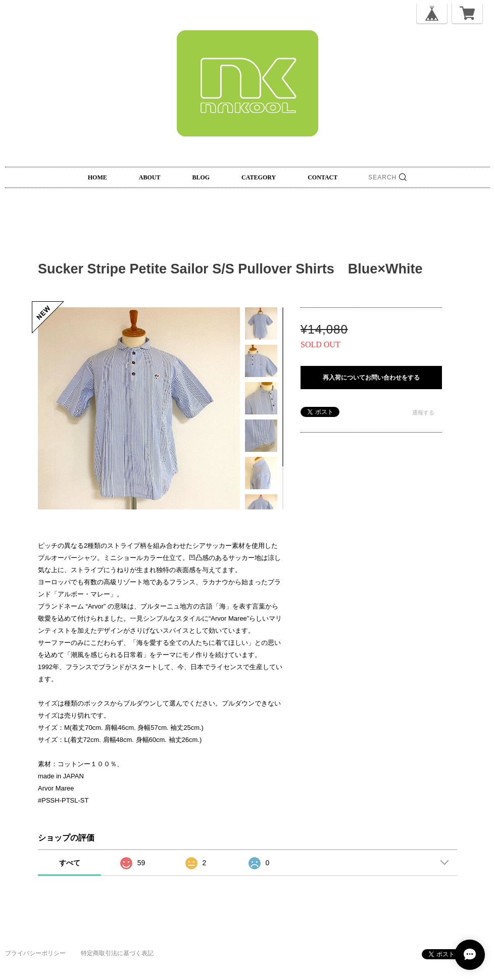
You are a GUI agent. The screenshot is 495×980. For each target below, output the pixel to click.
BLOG (201, 177)
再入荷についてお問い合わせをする (371, 378)
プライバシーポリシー (35, 953)
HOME (97, 177)
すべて (70, 863)
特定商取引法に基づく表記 (117, 953)
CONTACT (323, 177)
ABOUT (150, 177)
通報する (423, 412)
